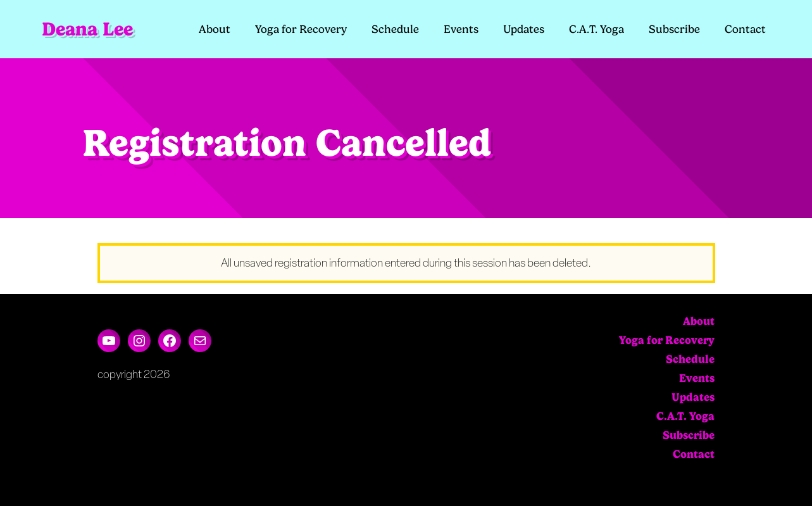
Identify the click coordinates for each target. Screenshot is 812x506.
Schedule (395, 29)
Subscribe (674, 29)
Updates (524, 29)
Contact (745, 29)
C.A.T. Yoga (597, 29)
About (215, 29)
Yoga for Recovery (301, 29)
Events (461, 29)
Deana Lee (87, 29)
